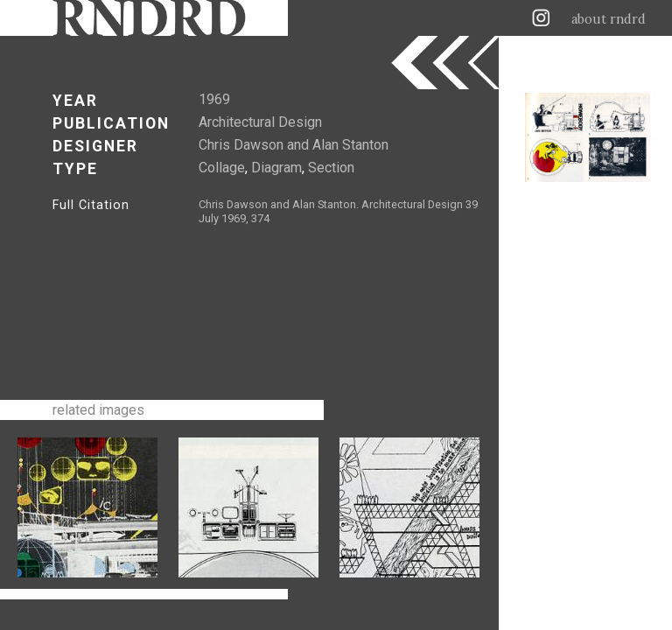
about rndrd (609, 19)
